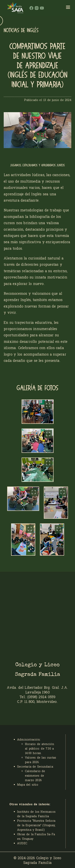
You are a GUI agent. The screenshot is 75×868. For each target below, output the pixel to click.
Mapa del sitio (28, 785)
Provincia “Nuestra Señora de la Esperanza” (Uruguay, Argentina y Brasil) (36, 825)
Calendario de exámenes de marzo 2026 (35, 776)
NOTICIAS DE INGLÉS (21, 30)
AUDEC (22, 843)
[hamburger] (68, 8)
